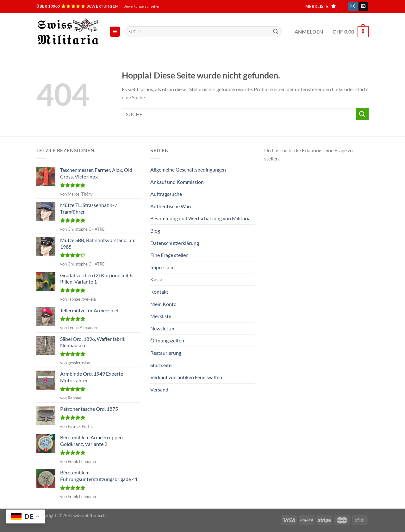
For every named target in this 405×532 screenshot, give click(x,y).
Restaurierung (166, 353)
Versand (159, 389)
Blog (155, 231)
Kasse (157, 279)
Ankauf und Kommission (177, 182)
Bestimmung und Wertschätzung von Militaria (200, 218)
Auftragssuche (166, 194)
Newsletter (162, 328)
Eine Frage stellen (169, 255)
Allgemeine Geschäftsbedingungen (188, 169)
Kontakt (159, 292)
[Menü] (115, 32)
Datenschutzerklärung (175, 243)
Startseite (161, 365)
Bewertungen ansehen (142, 6)
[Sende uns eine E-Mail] (363, 6)
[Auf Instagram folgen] (353, 6)
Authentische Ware (171, 206)
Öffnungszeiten (167, 340)
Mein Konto (163, 304)
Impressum (162, 267)
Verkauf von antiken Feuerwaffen (186, 377)
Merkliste (161, 316)
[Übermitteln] (276, 32)
